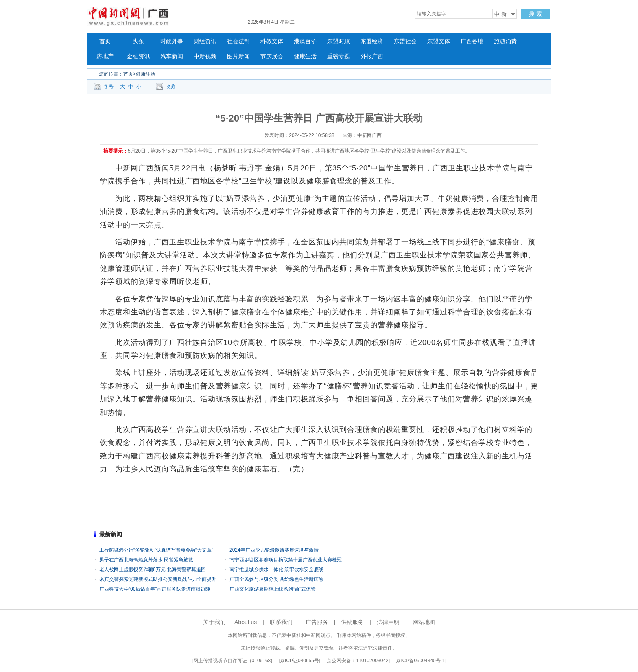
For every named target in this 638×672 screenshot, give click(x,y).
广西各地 (472, 41)
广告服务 (317, 622)
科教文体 (272, 41)
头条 (138, 41)
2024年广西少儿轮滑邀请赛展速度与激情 (274, 550)
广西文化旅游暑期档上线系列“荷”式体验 (273, 589)
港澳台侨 (305, 41)
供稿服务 (352, 622)
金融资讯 (138, 56)
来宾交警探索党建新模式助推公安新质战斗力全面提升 (158, 579)
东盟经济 (372, 41)
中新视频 (205, 56)
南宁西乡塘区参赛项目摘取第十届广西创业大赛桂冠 (286, 560)
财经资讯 (205, 41)
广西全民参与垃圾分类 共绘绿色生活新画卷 (276, 579)
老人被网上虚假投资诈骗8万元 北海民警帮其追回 (153, 569)
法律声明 (388, 622)
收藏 (170, 87)
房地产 (105, 56)
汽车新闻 (172, 56)
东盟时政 (339, 41)
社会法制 (238, 41)
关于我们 (214, 622)
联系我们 (281, 622)
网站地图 (424, 622)
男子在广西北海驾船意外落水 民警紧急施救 (146, 560)
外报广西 (372, 56)
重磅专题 (339, 56)
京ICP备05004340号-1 (420, 661)
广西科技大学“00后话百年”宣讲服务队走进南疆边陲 (155, 589)
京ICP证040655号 (299, 661)
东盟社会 (405, 41)
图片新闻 (238, 56)
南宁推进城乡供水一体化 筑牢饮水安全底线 (276, 569)
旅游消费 (505, 41)
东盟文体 (439, 41)
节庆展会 (272, 56)
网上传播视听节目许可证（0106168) (233, 661)
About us (246, 622)
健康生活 (305, 56)
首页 (105, 41)
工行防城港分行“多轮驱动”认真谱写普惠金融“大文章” (156, 550)
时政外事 (172, 41)
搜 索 (535, 14)
